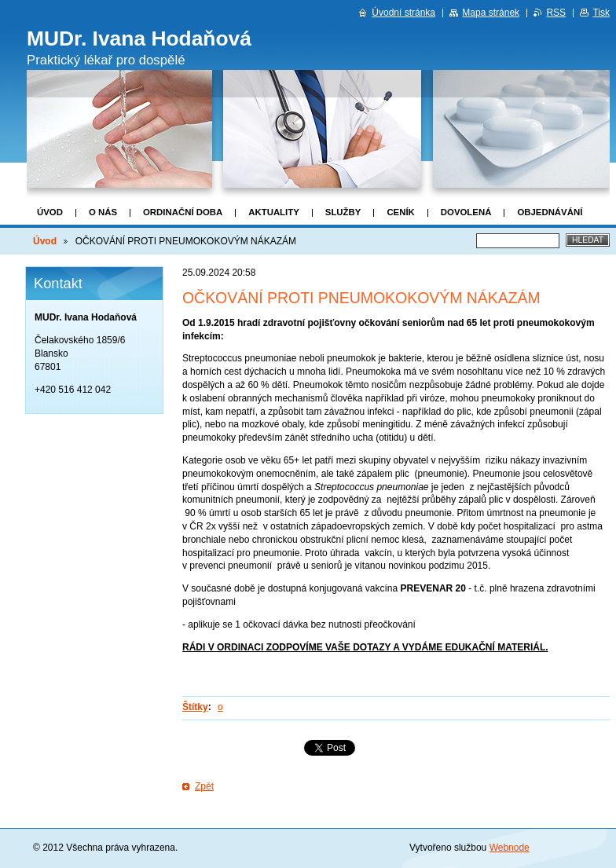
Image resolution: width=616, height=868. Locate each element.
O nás (103, 212)
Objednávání (550, 212)
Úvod (50, 212)
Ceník (400, 212)
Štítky (195, 707)
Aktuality (274, 212)
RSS (556, 13)
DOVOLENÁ (466, 212)
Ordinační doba (183, 212)
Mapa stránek (491, 13)
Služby (343, 212)
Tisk (601, 13)
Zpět (204, 786)
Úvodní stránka (403, 13)
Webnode (510, 848)
